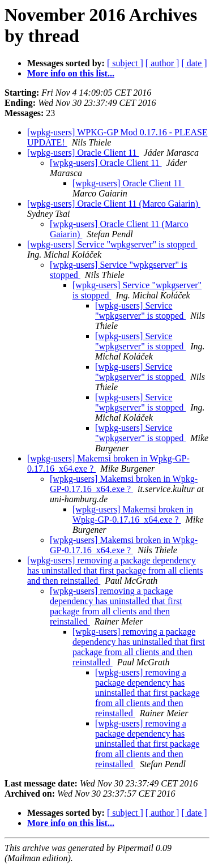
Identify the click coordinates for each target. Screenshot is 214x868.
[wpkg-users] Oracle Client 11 (83, 153)
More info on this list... (71, 73)
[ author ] (162, 63)
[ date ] (194, 63)
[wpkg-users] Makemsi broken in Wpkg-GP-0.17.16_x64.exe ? (124, 484)
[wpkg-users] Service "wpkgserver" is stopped (112, 244)
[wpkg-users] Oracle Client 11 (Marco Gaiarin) (114, 204)
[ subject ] (125, 63)
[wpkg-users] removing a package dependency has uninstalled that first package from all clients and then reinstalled (115, 570)
